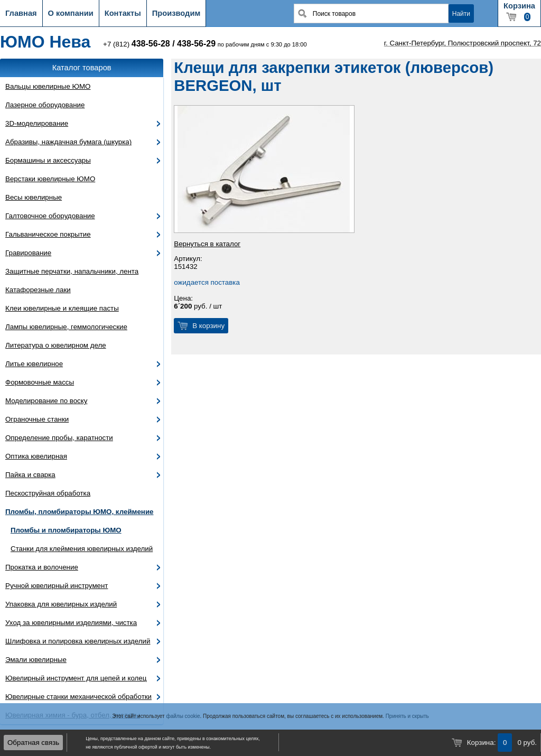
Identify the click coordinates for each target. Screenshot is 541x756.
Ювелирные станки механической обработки (78, 697)
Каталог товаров (82, 68)
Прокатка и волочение (42, 567)
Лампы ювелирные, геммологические (66, 327)
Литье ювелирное (34, 364)
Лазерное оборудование (45, 105)
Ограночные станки (37, 419)
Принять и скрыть (407, 716)
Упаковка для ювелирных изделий (61, 604)
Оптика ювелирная (36, 456)
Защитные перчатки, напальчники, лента (72, 271)
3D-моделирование (37, 123)
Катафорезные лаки (38, 290)
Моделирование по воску (46, 401)
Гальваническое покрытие (48, 234)
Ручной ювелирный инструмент (57, 586)
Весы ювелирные (34, 197)
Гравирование (28, 253)
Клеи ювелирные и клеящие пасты (62, 308)
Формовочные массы (40, 382)
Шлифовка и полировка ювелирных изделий (78, 641)
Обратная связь (33, 743)
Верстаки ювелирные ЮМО (50, 179)
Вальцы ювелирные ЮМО (48, 86)
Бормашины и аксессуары (48, 160)
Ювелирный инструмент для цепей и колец (76, 678)
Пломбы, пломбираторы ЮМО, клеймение (80, 512)
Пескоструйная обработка (48, 493)
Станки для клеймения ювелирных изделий (82, 549)
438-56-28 (151, 44)
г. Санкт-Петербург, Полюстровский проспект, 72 (463, 43)
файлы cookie (183, 716)
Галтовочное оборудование (50, 216)
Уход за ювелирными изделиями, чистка (71, 623)
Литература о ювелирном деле (56, 345)
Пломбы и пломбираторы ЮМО (66, 530)
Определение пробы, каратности (59, 438)
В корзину (208, 326)
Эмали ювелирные (36, 660)
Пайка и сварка (30, 475)
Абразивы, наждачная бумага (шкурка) (68, 142)
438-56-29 (196, 44)
